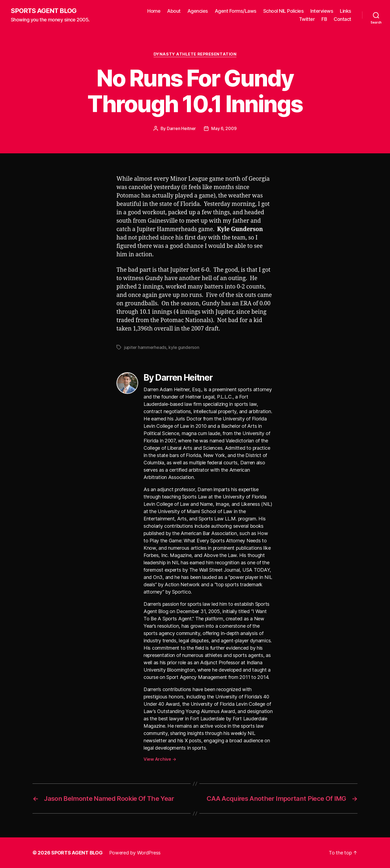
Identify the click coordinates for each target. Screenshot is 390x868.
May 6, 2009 (224, 128)
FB (324, 19)
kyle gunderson (184, 347)
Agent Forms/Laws (236, 11)
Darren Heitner (181, 128)
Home (154, 11)
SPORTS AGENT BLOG (44, 11)
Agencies (198, 11)
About (174, 11)
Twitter (307, 19)
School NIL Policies (284, 11)
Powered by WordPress (135, 853)
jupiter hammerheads (145, 347)
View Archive (160, 759)
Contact (342, 19)
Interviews (322, 11)
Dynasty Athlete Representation (195, 54)
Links (346, 11)
